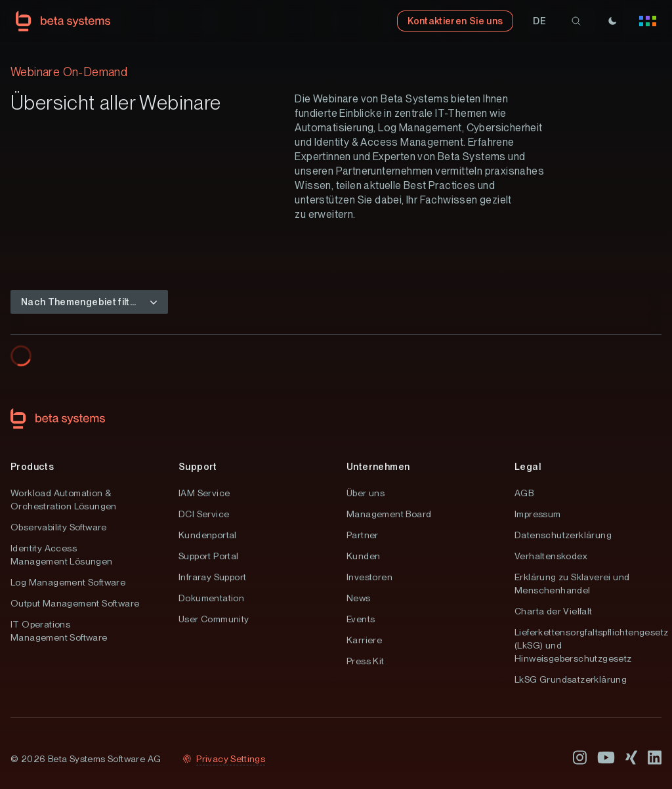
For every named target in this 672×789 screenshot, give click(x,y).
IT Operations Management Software (59, 631)
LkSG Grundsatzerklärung (571, 679)
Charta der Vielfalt (554, 611)
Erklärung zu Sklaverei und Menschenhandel (572, 584)
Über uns (366, 493)
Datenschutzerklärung (563, 535)
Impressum (538, 514)
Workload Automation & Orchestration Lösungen (64, 500)
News (359, 598)
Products (32, 467)
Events (361, 619)
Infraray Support (212, 577)
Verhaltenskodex (551, 556)
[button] (539, 21)
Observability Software (59, 527)
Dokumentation (211, 598)
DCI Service (204, 514)
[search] (576, 21)
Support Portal (209, 556)
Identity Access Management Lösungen (62, 555)
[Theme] (612, 21)
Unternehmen (378, 467)
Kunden (363, 556)
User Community (214, 619)
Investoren (369, 577)
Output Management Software (75, 603)
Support (198, 467)
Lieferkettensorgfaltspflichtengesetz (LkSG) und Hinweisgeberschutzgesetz (588, 645)
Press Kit (366, 661)
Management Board (389, 514)
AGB (524, 493)
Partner (363, 535)
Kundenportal (208, 535)
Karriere (364, 640)
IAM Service (204, 493)
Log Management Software (68, 582)
